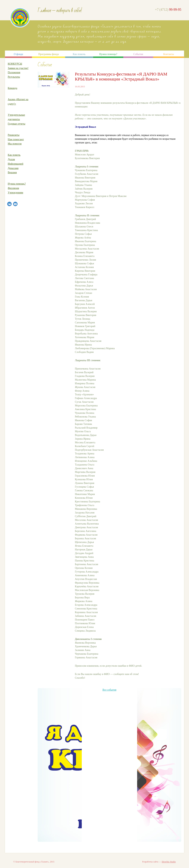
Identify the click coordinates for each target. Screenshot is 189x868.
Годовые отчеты (17, 124)
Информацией (16, 164)
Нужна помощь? (108, 54)
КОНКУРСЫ (15, 64)
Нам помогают (16, 139)
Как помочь (79, 54)
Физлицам (13, 188)
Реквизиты (14, 135)
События (138, 54)
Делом (11, 159)
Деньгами (13, 168)
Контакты (169, 54)
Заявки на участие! (18, 68)
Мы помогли (15, 144)
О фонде (19, 54)
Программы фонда (49, 54)
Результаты (14, 77)
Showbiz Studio (169, 862)
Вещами (12, 172)
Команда (12, 88)
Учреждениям (15, 193)
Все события (109, 690)
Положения (14, 72)
